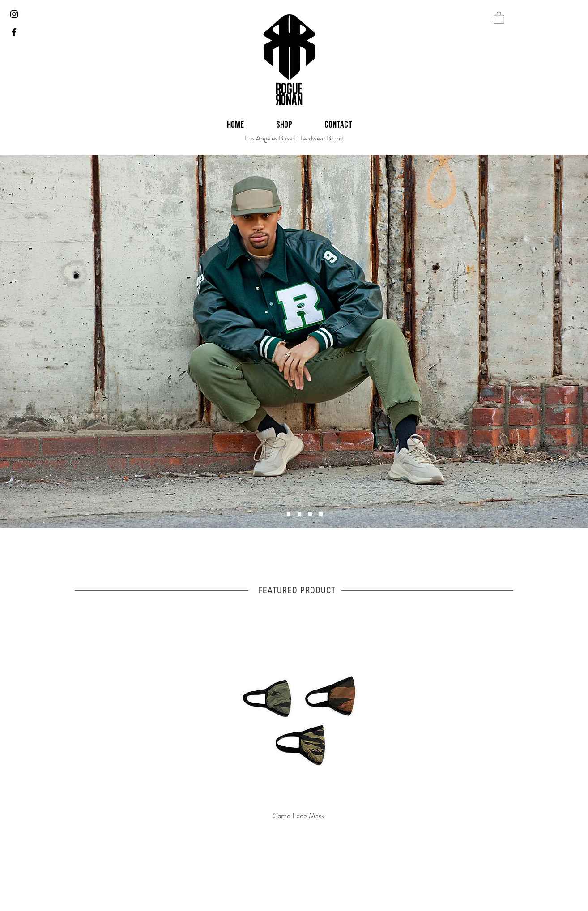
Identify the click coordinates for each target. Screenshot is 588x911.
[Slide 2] (321, 514)
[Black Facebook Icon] (14, 32)
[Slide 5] (310, 514)
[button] (499, 17)
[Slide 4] (289, 514)
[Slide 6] (299, 514)
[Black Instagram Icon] (14, 14)
